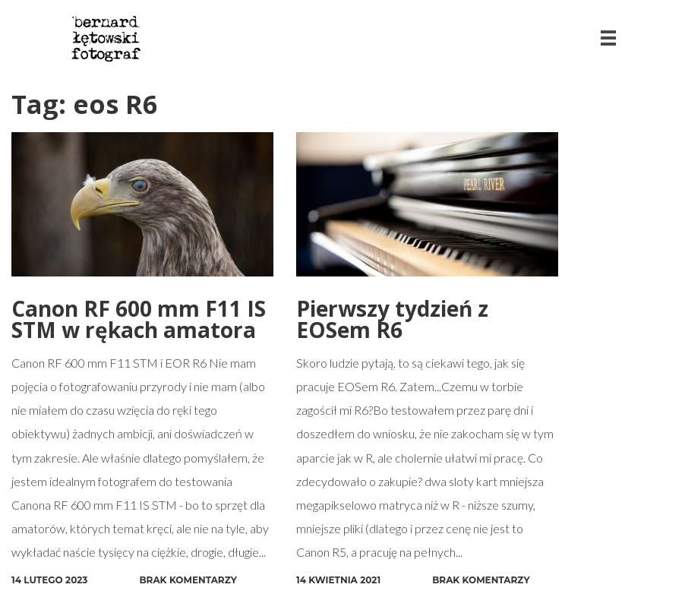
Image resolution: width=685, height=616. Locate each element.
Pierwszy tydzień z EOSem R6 (392, 319)
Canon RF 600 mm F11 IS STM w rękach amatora (139, 319)
